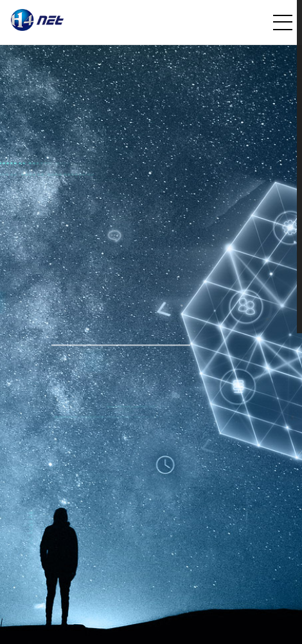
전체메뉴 (283, 23)
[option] (151, 345)
